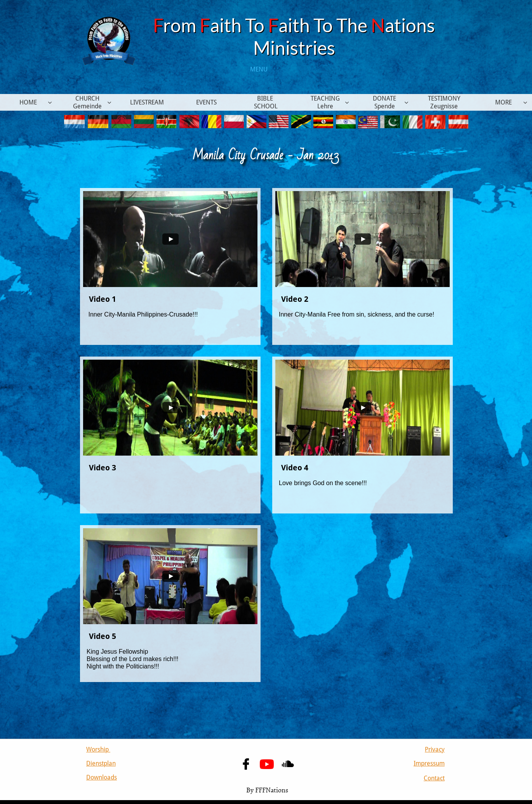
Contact (434, 778)
